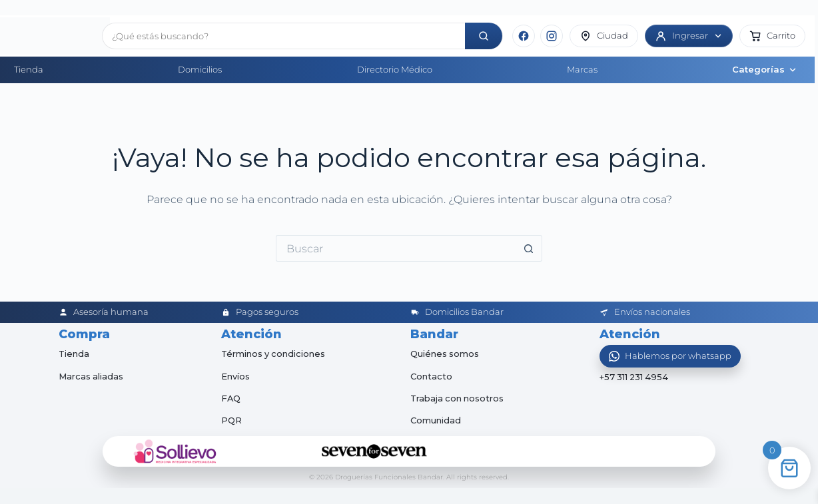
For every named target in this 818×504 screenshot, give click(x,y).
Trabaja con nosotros (458, 398)
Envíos (235, 376)
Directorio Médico (395, 69)
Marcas (582, 69)
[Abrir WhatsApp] (670, 356)
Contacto (431, 376)
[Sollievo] (175, 451)
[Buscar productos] (284, 36)
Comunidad (436, 420)
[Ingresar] (689, 36)
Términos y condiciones (274, 354)
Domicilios (200, 69)
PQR (231, 420)
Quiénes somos (445, 354)
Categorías (765, 69)
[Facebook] (524, 36)
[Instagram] (552, 36)
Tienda (29, 69)
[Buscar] (484, 36)
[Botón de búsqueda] (529, 248)
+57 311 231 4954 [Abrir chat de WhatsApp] (635, 378)
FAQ (231, 398)
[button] (772, 36)
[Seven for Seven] (374, 451)
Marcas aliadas (91, 376)
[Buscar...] (396, 248)
